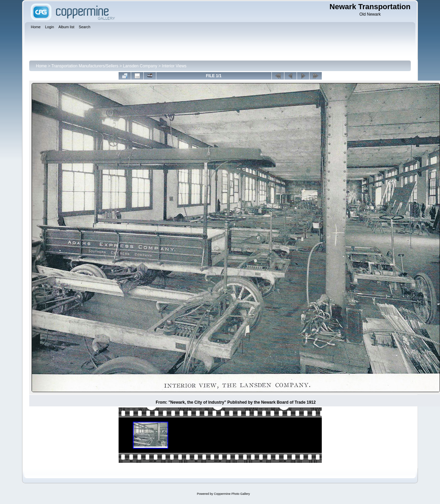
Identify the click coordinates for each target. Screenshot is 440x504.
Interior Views (174, 66)
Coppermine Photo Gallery (232, 494)
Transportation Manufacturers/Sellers (85, 66)
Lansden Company (140, 66)
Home (41, 66)
